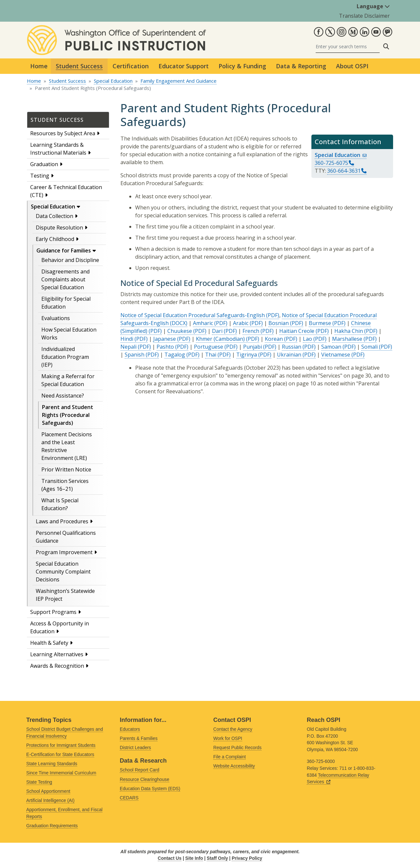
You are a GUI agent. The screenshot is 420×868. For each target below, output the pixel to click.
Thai (211, 355)
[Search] (348, 46)
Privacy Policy (247, 858)
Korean (274, 339)
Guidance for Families (64, 250)
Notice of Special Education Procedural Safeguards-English (193, 315)
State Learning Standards (52, 764)
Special (341, 155)
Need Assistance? (63, 396)
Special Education (113, 81)
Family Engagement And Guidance (178, 81)
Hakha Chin (349, 331)
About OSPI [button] (352, 66)
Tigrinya (247, 355)
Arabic (241, 323)
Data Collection (54, 216)
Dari (217, 331)
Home (39, 66)
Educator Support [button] (184, 66)
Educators (130, 729)
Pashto (165, 347)
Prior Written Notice (66, 469)
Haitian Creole (297, 331)
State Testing (39, 782)
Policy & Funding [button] (242, 66)
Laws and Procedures (62, 521)
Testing (40, 176)
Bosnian (279, 323)
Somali (369, 347)
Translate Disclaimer (364, 16)
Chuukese (180, 331)
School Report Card (139, 770)
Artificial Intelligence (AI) (50, 801)
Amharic (203, 323)
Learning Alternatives (57, 654)
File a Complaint (230, 757)
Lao (307, 339)
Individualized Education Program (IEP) (65, 357)
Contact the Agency (233, 729)
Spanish (135, 355)
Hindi (127, 339)
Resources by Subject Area (63, 133)
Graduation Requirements (52, 826)
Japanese (165, 339)
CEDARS (129, 798)
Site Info (194, 858)
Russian (292, 347)
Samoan (331, 347)
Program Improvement (64, 552)
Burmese (320, 323)
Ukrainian (289, 355)
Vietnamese (336, 355)
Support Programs (53, 612)
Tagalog (175, 355)
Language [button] (373, 6)
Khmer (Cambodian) (220, 339)
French (251, 331)
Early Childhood (55, 239)
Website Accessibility (234, 766)
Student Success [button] (79, 66)
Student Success (67, 81)
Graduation (44, 164)
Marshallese (347, 339)
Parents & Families (139, 738)
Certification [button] (131, 66)
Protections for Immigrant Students (61, 745)
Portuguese (209, 347)
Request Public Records (237, 748)
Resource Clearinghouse (145, 780)
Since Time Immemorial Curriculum (61, 773)
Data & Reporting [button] (301, 66)
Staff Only (217, 858)
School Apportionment (48, 791)
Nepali (128, 347)
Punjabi (252, 347)
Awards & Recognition (57, 666)
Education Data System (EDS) (150, 789)
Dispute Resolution (59, 228)
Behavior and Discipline (70, 260)
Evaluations (56, 318)
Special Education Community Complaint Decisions (63, 572)
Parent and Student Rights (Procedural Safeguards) (68, 415)
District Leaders (135, 748)
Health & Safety (49, 643)
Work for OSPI (228, 738)
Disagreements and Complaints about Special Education (65, 279)
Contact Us (170, 858)
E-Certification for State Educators (60, 755)
